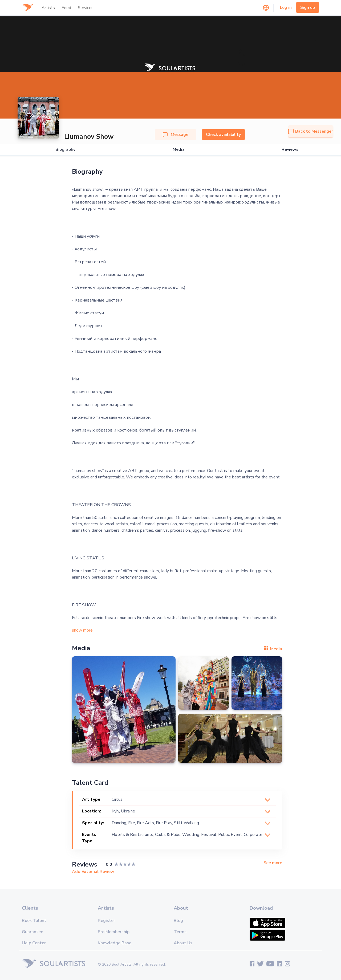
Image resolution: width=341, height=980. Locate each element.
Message (176, 135)
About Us (183, 943)
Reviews (290, 150)
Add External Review (93, 872)
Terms (180, 932)
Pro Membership (114, 932)
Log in (286, 7)
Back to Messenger (311, 131)
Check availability (223, 135)
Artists (48, 8)
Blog (178, 921)
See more (273, 863)
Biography (65, 150)
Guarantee (33, 932)
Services (86, 8)
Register (106, 921)
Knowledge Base (115, 943)
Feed (66, 8)
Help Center (34, 943)
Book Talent (34, 921)
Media (179, 150)
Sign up (308, 7)
